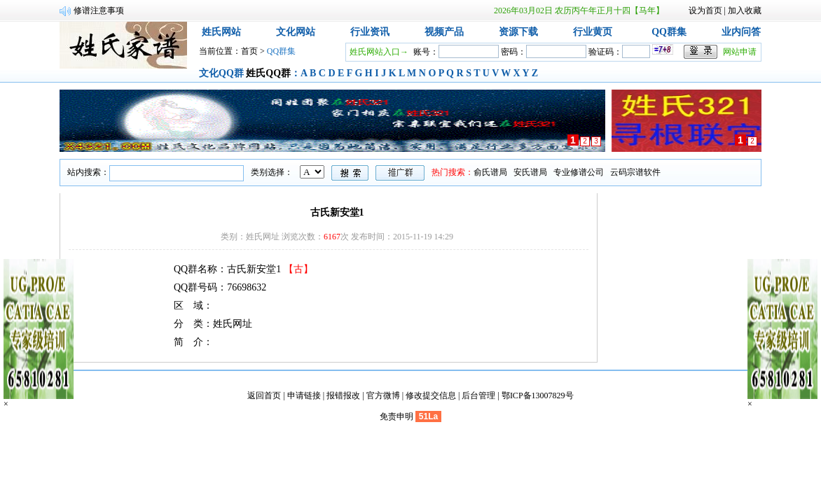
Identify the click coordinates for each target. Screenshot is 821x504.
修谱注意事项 (99, 10)
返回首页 (264, 395)
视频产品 (444, 32)
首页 (249, 51)
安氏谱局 (530, 172)
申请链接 (304, 395)
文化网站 (296, 32)
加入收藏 (745, 10)
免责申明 (396, 416)
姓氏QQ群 (268, 73)
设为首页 (705, 10)
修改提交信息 (431, 395)
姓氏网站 (221, 32)
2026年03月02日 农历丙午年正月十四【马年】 (579, 10)
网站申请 (740, 52)
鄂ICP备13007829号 (538, 395)
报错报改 (343, 395)
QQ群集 (669, 32)
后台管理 (478, 395)
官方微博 (383, 395)
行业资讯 (370, 32)
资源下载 (518, 32)
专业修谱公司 (579, 172)
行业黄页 (593, 32)
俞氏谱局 (490, 172)
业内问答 (741, 32)
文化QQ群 (221, 73)
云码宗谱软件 (635, 172)
